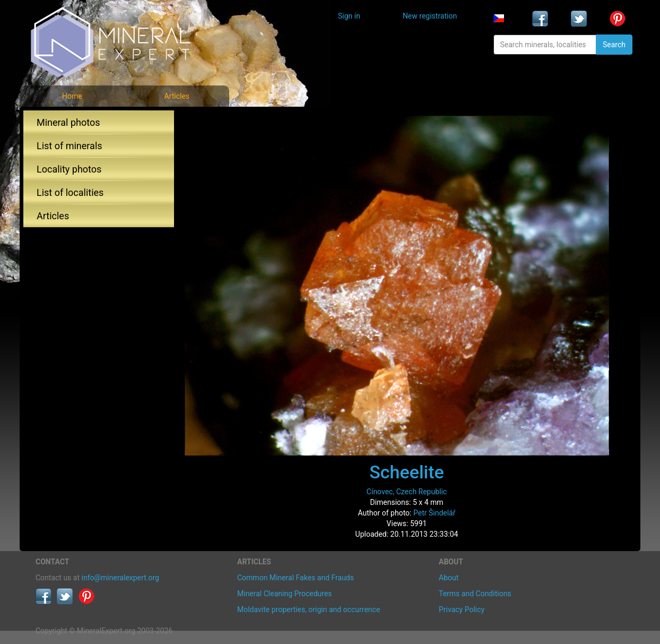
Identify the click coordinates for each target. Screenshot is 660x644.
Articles (177, 96)
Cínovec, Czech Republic (407, 492)
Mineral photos (68, 122)
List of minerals (70, 146)
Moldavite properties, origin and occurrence (309, 609)
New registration (430, 16)
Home (72, 96)
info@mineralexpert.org (120, 578)
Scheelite (407, 472)
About (449, 578)
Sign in (349, 16)
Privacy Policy (462, 609)
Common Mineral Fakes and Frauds (296, 578)
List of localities (70, 192)
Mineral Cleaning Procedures (285, 594)
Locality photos (69, 169)
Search (614, 45)
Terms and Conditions (475, 594)
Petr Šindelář (435, 513)
